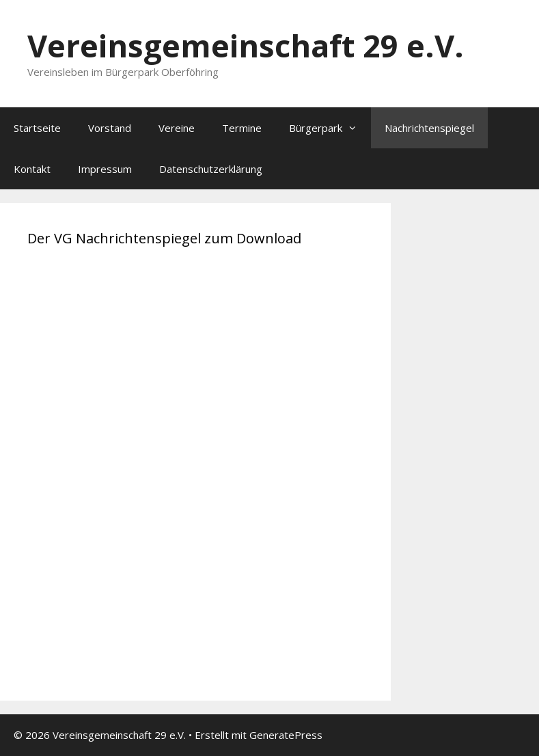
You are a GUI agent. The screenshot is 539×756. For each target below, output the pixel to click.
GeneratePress (286, 735)
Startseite (37, 128)
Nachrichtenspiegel (429, 128)
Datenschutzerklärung (211, 169)
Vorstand (110, 128)
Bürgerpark (330, 128)
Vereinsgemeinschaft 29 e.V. (246, 45)
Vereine (177, 128)
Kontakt (32, 169)
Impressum (105, 169)
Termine (242, 128)
